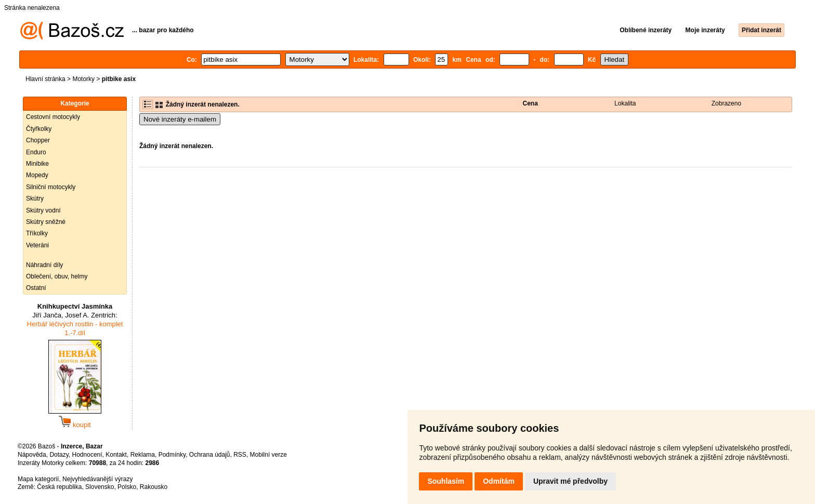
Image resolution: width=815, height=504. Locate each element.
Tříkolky (37, 233)
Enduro (36, 152)
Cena (530, 103)
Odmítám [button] (499, 481)
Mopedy (37, 175)
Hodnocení (87, 455)
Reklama (143, 455)
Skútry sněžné (46, 222)
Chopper (38, 140)
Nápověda (32, 455)
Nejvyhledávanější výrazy (97, 479)
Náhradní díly (44, 265)
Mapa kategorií (38, 479)
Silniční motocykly (51, 187)
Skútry (35, 198)
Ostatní (36, 288)
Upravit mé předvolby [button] (570, 481)
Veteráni (37, 245)
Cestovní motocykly (53, 117)
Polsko (127, 487)
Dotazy (59, 455)
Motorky (83, 79)
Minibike (37, 164)
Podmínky (172, 455)
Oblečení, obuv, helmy (57, 276)
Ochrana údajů (210, 455)
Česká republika (59, 487)
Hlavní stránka (45, 79)
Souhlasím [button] (446, 481)
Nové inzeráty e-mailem (180, 119)
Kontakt (116, 455)
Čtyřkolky (39, 129)
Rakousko (154, 487)
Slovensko (100, 487)
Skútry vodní (43, 210)
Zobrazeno (726, 103)
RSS (240, 455)
